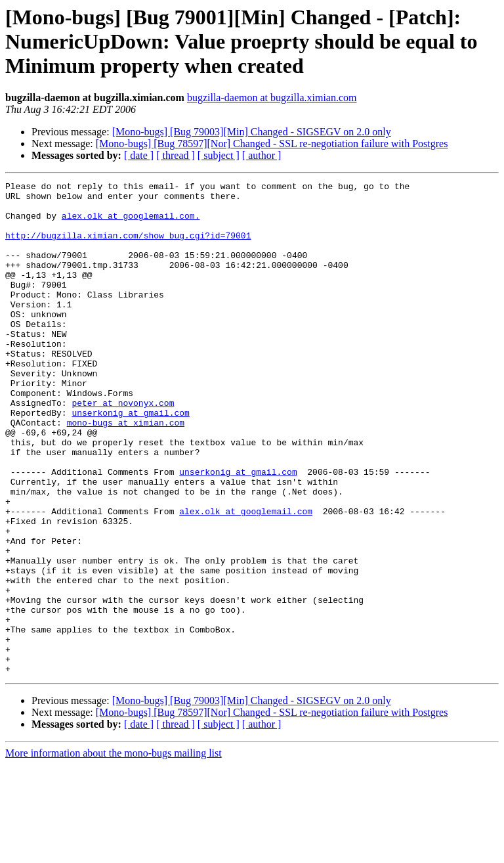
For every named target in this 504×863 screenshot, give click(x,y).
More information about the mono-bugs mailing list (114, 852)
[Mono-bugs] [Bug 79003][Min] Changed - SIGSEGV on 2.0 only (252, 132)
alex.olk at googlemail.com (246, 578)
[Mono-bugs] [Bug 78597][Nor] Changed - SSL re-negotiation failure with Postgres (272, 144)
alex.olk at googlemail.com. (131, 223)
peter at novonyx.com (123, 448)
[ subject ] (219, 155)
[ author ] (262, 155)
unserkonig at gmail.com (130, 460)
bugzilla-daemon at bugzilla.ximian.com (272, 98)
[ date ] (139, 155)
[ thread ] (176, 155)
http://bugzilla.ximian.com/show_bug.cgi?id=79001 (128, 247)
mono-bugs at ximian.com (126, 472)
